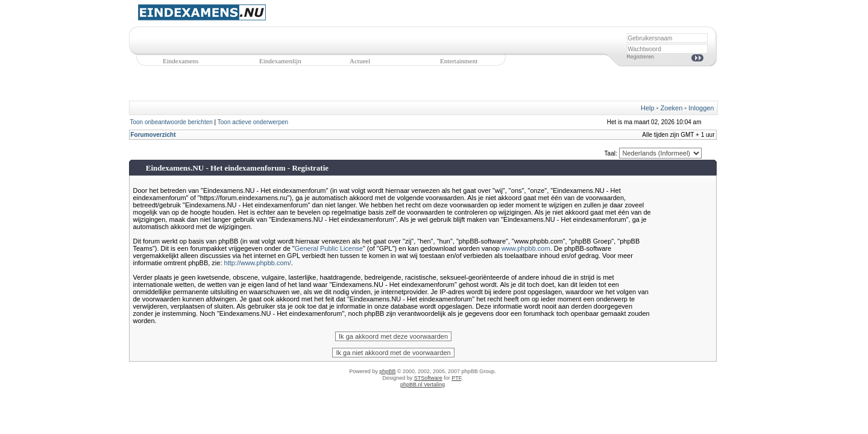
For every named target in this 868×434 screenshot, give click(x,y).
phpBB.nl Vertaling (423, 385)
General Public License (329, 248)
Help (648, 108)
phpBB (387, 371)
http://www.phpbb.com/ (258, 263)
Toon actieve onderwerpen (253, 122)
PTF (456, 378)
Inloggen (701, 108)
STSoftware (428, 378)
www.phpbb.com (526, 248)
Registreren (640, 57)
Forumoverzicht (153, 135)
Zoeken (672, 108)
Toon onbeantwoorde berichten (171, 122)
